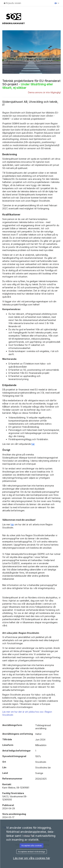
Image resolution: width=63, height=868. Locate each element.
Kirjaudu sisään (12, 3)
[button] (57, 3)
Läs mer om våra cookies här (31, 858)
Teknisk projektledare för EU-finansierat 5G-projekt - (31, 84)
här (33, 444)
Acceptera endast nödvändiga (31, 852)
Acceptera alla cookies (32, 846)
